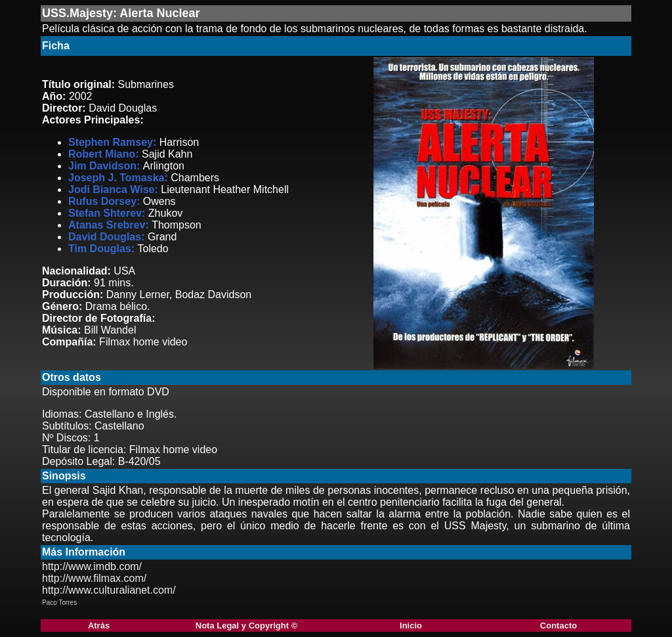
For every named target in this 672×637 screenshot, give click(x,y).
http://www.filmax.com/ (94, 578)
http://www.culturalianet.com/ (109, 590)
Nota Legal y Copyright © (246, 626)
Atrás (99, 626)
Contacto (558, 626)
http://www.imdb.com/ (92, 566)
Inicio (411, 626)
